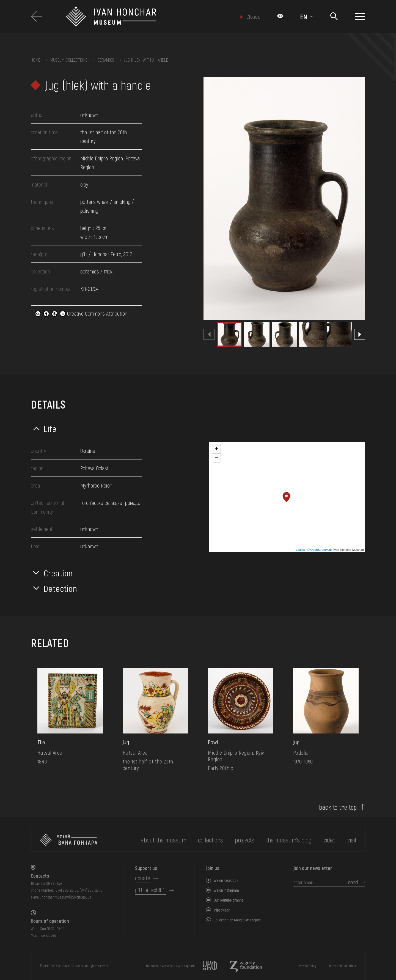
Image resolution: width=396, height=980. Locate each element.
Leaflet (300, 550)
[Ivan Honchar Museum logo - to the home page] (139, 17)
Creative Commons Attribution (81, 313)
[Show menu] (360, 17)
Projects (245, 840)
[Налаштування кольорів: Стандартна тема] (280, 17)
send (353, 882)
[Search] (334, 17)
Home (35, 60)
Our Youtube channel (229, 900)
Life (50, 428)
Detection (61, 588)
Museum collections (69, 60)
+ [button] (217, 450)
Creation (58, 573)
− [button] (217, 458)
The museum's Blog (289, 840)
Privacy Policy (308, 966)
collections (211, 840)
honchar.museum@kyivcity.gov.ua (66, 897)
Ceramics (106, 60)
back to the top (338, 807)
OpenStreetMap (321, 550)
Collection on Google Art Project (237, 920)
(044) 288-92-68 (66, 890)
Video (329, 840)
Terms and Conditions (343, 966)
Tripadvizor (222, 910)
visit (352, 840)
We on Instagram (226, 890)
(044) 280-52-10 (91, 890)
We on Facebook (226, 880)
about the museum (163, 840)
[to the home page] (68, 840)
